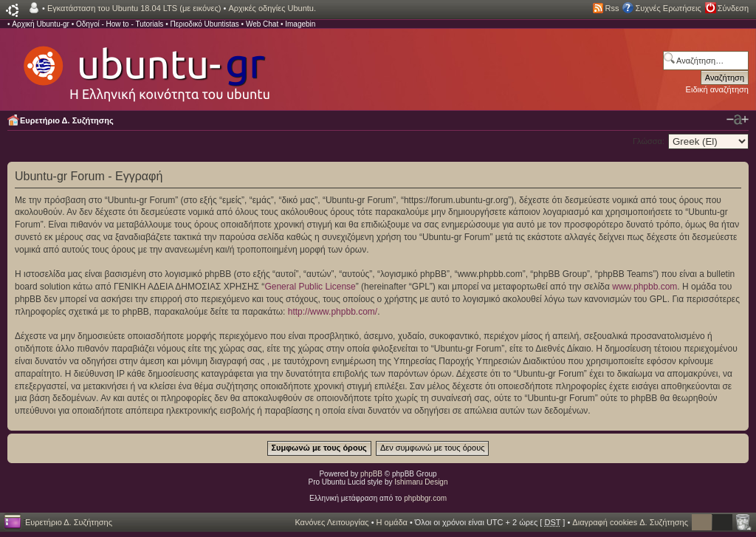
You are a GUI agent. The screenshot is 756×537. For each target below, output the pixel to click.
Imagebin (300, 24)
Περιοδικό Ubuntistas (204, 24)
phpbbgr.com (425, 498)
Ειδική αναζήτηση (717, 89)
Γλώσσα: (649, 141)
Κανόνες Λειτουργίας (331, 522)
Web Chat (262, 24)
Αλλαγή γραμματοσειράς (738, 120)
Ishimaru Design (421, 482)
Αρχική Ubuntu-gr (41, 24)
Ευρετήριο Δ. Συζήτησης (67, 120)
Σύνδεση (733, 8)
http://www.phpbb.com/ (333, 312)
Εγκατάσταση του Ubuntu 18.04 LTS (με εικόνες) (134, 8)
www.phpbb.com (645, 287)
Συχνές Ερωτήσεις (668, 8)
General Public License (310, 287)
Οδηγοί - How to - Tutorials (120, 24)
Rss (612, 8)
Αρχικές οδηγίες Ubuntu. (272, 8)
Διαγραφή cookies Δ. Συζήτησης (630, 522)
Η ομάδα (392, 522)
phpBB (371, 474)
